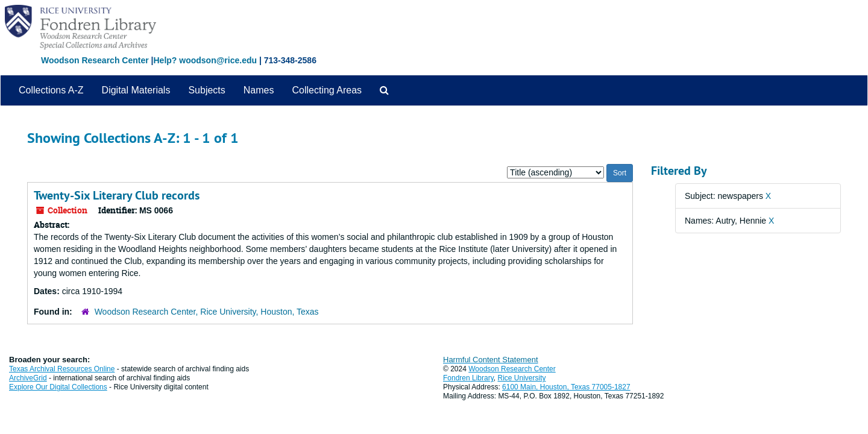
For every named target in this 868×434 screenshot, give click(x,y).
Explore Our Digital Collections (58, 387)
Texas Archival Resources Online (62, 369)
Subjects (206, 90)
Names (259, 90)
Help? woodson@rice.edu (205, 60)
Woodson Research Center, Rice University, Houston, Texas (207, 312)
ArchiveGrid (28, 378)
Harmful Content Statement (491, 360)
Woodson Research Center (95, 60)
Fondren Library (468, 378)
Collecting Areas (327, 90)
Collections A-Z (51, 90)
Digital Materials (136, 90)
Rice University (522, 378)
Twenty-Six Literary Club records (117, 195)
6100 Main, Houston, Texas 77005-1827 (566, 387)
